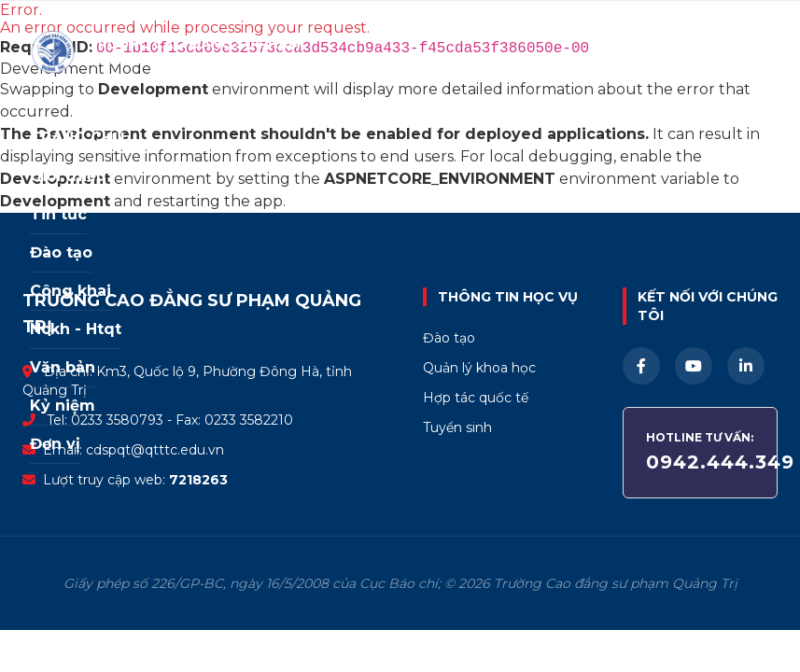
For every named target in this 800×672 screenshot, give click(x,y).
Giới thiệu (68, 176)
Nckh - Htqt (76, 329)
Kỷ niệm (63, 406)
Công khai (70, 291)
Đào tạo (61, 252)
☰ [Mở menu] (764, 52)
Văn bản (63, 367)
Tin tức (58, 214)
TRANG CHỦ (77, 138)
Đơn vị (55, 444)
